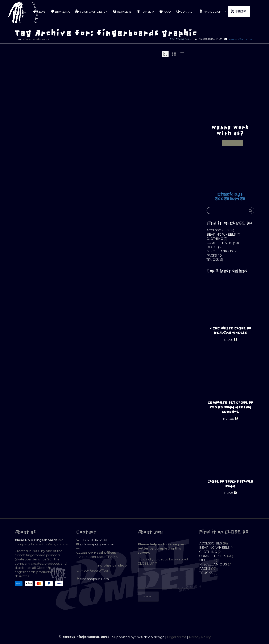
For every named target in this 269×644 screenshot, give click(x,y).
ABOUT (20, 11)
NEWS (39, 11)
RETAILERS (122, 11)
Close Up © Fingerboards (36, 540)
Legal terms (177, 637)
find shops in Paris (94, 579)
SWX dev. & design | (151, 637)
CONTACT (185, 11)
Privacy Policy (200, 637)
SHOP (239, 11)
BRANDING (60, 11)
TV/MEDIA (145, 11)
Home (18, 39)
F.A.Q (165, 11)
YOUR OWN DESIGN (91, 11)
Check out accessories (230, 196)
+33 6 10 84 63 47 (94, 540)
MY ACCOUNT (211, 11)
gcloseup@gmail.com (241, 39)
